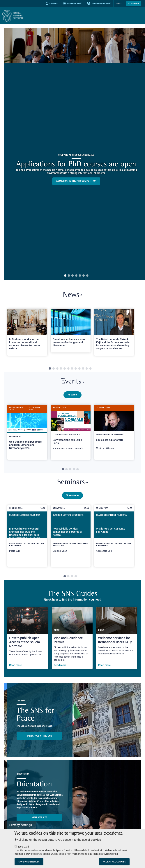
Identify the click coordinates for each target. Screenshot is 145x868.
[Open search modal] (134, 4)
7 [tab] (87, 276)
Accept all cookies (114, 862)
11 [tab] (87, 369)
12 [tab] (90, 369)
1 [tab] (65, 276)
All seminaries (72, 497)
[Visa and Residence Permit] (72, 639)
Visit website (39, 819)
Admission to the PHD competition (76, 181)
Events (72, 382)
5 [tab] (80, 276)
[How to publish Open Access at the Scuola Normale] (28, 639)
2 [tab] (69, 276)
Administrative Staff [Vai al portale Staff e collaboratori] (99, 4)
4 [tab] (76, 276)
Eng (118, 4)
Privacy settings (21, 825)
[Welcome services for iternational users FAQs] (117, 639)
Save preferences (29, 862)
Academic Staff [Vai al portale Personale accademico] (72, 4)
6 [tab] (84, 276)
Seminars (73, 484)
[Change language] (121, 4)
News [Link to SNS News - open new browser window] (73, 295)
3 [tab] (72, 276)
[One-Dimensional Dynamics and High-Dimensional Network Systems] (27, 430)
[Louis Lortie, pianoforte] (114, 429)
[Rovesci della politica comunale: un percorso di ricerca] (71, 537)
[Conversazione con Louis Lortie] (71, 429)
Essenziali (23, 847)
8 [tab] (76, 369)
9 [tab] (79, 369)
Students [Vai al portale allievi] (52, 4)
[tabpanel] (27, 334)
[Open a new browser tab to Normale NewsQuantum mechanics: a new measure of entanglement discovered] (71, 331)
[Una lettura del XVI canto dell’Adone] (114, 537)
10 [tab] (83, 369)
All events (72, 395)
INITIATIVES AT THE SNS (39, 737)
